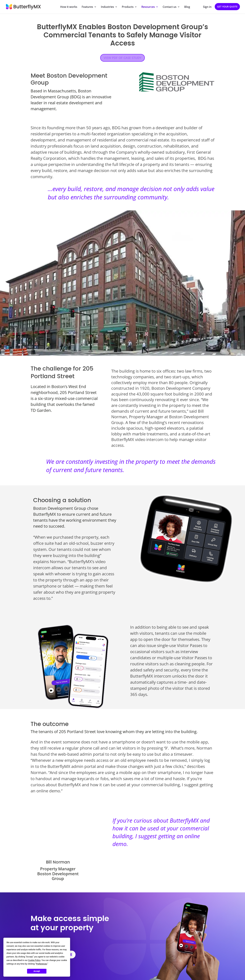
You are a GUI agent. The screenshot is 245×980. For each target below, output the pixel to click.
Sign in (207, 7)
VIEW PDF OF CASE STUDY (122, 58)
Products (128, 7)
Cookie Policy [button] (34, 960)
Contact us (170, 7)
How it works (69, 7)
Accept (37, 971)
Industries (107, 7)
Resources (148, 7)
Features (87, 7)
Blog (187, 7)
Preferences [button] (41, 964)
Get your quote (227, 7)
